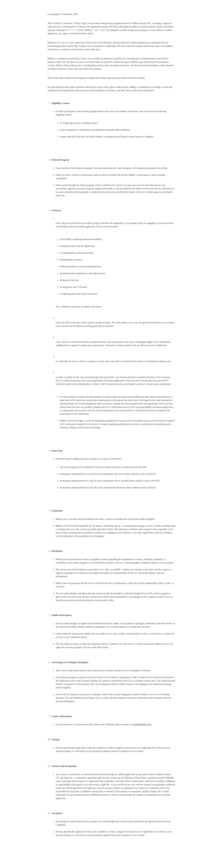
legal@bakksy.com (143, 724)
